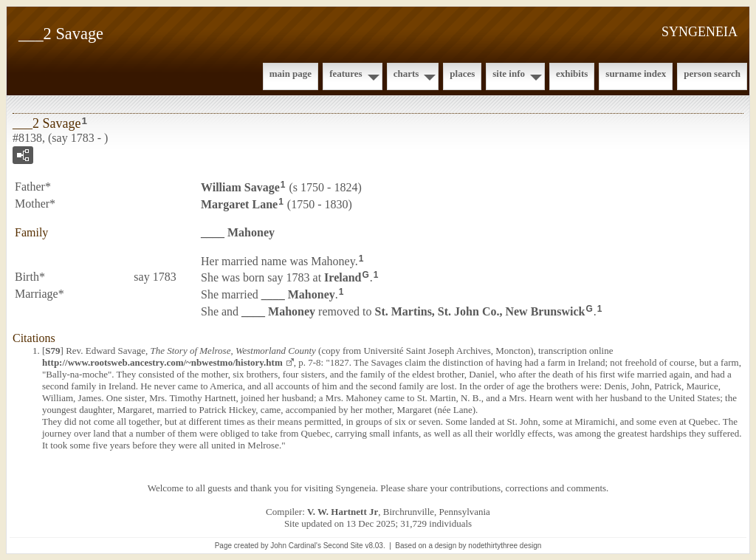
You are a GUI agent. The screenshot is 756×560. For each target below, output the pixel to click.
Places (462, 74)
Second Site (343, 546)
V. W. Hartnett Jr (343, 512)
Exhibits (572, 74)
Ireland (343, 277)
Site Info (509, 74)
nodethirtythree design (505, 546)
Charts (406, 74)
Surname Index (636, 74)
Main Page (291, 74)
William (240, 187)
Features (346, 74)
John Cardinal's (296, 546)
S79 (52, 351)
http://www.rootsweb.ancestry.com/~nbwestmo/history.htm (162, 362)
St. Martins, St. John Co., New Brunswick (480, 311)
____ (238, 232)
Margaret (239, 204)
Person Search (712, 74)
